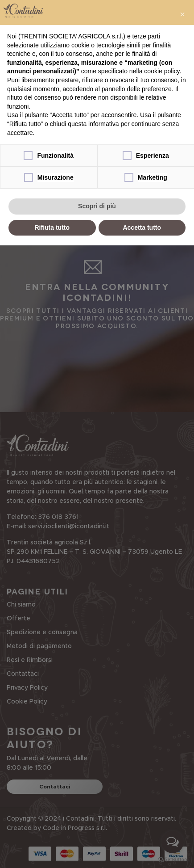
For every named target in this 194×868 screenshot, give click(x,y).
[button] (182, 14)
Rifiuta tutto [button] (52, 228)
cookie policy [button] (162, 71)
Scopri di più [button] (97, 206)
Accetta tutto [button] (142, 228)
